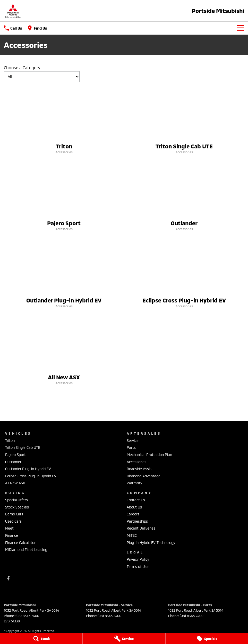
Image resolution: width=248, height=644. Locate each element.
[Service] (124, 639)
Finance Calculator (20, 543)
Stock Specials (17, 507)
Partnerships (137, 521)
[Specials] (207, 639)
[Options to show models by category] (42, 77)
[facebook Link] (8, 578)
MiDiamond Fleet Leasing (26, 549)
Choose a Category (42, 74)
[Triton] (64, 121)
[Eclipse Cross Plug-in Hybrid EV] (184, 275)
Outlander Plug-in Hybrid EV (28, 469)
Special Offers (16, 500)
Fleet (9, 528)
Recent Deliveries (141, 528)
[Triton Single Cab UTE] (184, 121)
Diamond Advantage (144, 476)
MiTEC (132, 535)
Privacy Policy (138, 559)
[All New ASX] (64, 352)
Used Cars (13, 521)
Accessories (136, 462)
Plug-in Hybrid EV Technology (151, 543)
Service (133, 440)
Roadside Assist (140, 469)
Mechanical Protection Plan (149, 455)
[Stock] (41, 639)
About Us (134, 507)
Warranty (134, 483)
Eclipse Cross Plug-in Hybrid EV (31, 476)
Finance (12, 535)
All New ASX (15, 483)
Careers (133, 514)
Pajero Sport (15, 455)
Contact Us (136, 500)
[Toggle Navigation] (241, 28)
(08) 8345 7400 (27, 616)
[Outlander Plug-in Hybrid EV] (64, 275)
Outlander (13, 462)
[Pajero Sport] (64, 198)
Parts (131, 447)
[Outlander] (184, 198)
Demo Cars (14, 514)
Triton (10, 440)
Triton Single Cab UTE (23, 447)
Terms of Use (138, 566)
